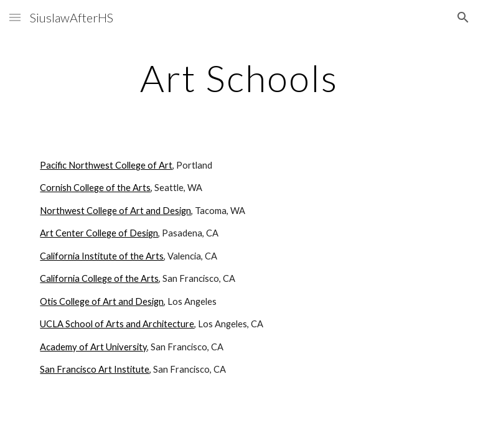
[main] (239, 78)
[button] (15, 17)
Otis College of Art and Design (102, 301)
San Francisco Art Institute (95, 369)
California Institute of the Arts (102, 256)
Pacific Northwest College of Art (106, 165)
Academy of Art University (93, 347)
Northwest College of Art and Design (115, 211)
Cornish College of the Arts (95, 188)
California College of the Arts (99, 278)
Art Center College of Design (99, 233)
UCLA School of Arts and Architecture (117, 324)
